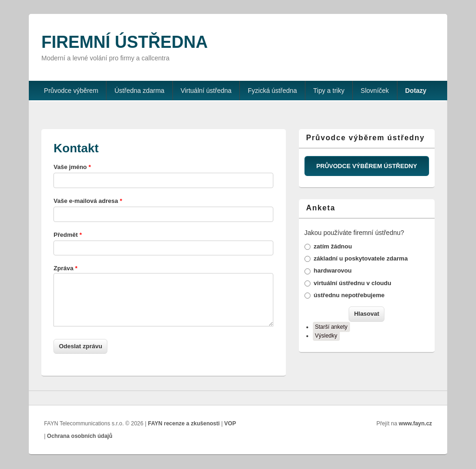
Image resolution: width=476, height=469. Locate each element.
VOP (230, 423)
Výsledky (326, 336)
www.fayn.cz (416, 423)
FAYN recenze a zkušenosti (184, 423)
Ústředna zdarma (139, 91)
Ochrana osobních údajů (80, 436)
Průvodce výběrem (71, 91)
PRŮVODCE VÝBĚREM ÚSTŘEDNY (367, 166)
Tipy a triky (329, 91)
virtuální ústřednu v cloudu (353, 283)
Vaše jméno (72, 167)
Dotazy (416, 91)
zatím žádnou (333, 246)
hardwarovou (333, 270)
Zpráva (65, 268)
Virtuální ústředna (206, 91)
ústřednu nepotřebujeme (349, 295)
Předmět (68, 235)
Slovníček (375, 91)
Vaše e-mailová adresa (88, 201)
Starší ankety (331, 327)
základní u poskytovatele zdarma (361, 258)
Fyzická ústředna (272, 91)
